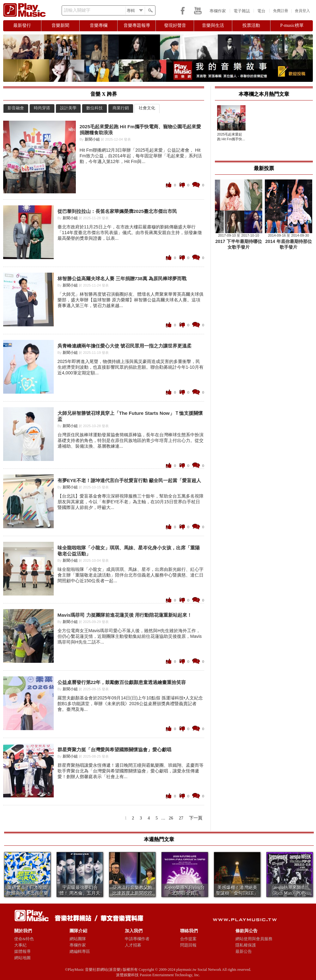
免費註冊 (281, 11)
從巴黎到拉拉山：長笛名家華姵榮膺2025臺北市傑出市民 (117, 211)
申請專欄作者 (137, 939)
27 (181, 818)
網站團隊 (78, 939)
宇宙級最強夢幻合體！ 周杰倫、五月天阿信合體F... (80, 893)
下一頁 (196, 818)
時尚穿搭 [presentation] (42, 108)
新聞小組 (92, 139)
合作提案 (188, 939)
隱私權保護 (246, 945)
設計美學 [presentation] (68, 108)
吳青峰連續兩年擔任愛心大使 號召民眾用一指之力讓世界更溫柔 (125, 346)
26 (171, 818)
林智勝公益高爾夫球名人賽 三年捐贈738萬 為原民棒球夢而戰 (122, 278)
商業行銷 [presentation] (121, 108)
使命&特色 (24, 939)
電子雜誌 (242, 11)
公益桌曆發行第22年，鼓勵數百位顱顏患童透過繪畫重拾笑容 (122, 682)
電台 (261, 11)
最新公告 (244, 951)
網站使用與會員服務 (254, 939)
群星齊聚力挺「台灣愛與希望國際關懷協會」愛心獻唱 (114, 750)
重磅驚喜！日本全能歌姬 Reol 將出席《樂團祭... (27, 893)
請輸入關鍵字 (77, 10)
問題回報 (188, 945)
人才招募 (133, 945)
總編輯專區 (80, 951)
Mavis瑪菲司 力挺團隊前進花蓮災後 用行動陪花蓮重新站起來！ (125, 615)
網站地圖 (22, 958)
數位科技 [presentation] (94, 108)
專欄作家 (218, 11)
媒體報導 (22, 951)
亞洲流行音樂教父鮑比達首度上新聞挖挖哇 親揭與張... (132, 893)
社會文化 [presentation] (147, 108)
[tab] (16, 108)
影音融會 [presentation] (16, 108)
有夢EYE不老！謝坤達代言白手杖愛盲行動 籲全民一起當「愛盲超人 (129, 480)
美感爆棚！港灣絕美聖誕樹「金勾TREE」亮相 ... (237, 893)
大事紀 (20, 945)
